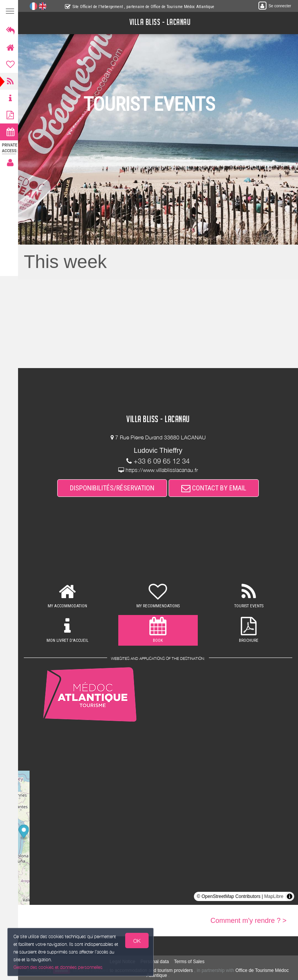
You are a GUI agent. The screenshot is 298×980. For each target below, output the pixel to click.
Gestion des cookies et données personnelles (58, 967)
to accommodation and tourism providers (152, 970)
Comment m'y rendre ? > (248, 921)
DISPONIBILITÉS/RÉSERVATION (113, 488)
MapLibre (274, 896)
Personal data (156, 962)
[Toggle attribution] (290, 896)
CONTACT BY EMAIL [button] (215, 488)
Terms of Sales (190, 962)
